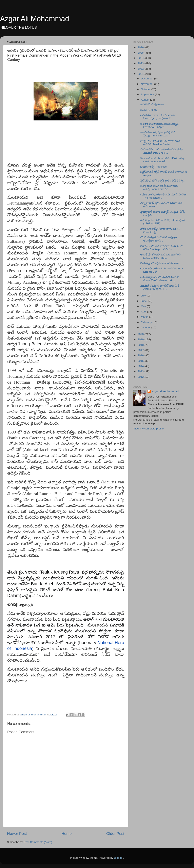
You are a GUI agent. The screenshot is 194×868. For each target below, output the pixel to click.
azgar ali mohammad (165, 391)
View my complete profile (149, 429)
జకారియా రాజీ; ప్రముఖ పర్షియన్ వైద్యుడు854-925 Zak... (158, 134)
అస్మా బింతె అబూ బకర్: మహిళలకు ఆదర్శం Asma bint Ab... (159, 187)
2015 (141, 361)
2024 (141, 58)
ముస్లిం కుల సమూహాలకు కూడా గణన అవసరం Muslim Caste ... (160, 143)
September (148, 94)
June (144, 301)
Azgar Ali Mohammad (35, 19)
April (144, 312)
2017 (141, 350)
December (148, 79)
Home (66, 834)
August (145, 100)
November (148, 84)
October (146, 89)
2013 (141, 371)
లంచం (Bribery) (149, 110)
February (147, 322)
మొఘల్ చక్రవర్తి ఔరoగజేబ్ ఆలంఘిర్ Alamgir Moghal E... (160, 287)
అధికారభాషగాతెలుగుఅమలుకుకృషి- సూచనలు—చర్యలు (160, 125)
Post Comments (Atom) (38, 842)
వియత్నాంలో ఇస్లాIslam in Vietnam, (160, 263)
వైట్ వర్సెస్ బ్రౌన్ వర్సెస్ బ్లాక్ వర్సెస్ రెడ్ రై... (163, 181)
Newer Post (17, 834)
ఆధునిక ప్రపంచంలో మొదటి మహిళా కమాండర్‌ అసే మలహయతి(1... (160, 279)
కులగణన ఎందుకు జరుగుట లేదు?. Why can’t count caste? (162, 160)
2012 (141, 377)
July (144, 296)
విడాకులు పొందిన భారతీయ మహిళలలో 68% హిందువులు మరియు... (162, 248)
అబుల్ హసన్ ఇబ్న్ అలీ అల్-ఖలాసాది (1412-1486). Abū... (161, 256)
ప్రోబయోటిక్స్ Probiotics (153, 167)
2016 (141, 355)
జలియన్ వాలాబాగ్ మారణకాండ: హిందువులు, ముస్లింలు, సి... (158, 117)
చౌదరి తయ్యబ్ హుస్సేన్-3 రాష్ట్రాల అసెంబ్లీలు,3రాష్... (159, 239)
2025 (141, 53)
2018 (141, 345)
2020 (141, 334)
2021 (141, 74)
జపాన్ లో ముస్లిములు (152, 104)
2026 (141, 47)
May (144, 306)
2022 (141, 69)
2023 (141, 63)
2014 (141, 366)
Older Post (115, 834)
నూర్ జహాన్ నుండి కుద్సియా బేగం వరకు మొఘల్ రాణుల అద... (162, 151)
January (146, 327)
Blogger (119, 858)
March (145, 317)
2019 (141, 339)
